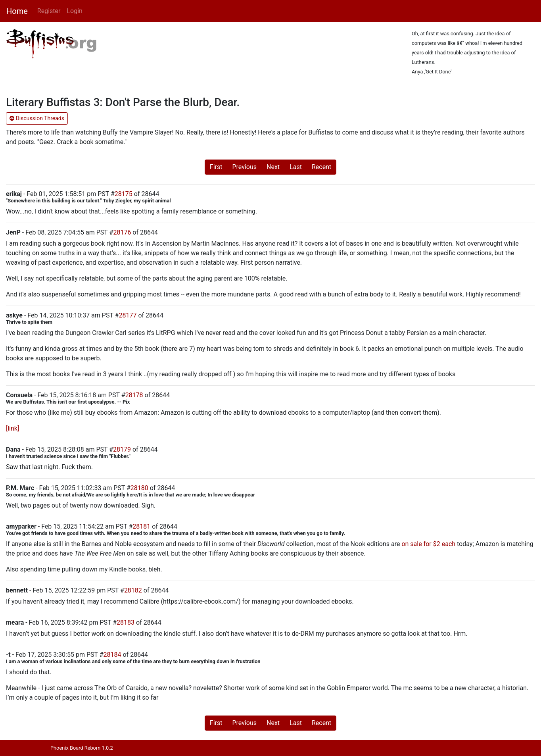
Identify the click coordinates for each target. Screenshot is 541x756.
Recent (321, 167)
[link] (12, 428)
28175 (124, 194)
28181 (141, 526)
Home (17, 11)
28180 (139, 488)
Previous (244, 167)
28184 (112, 655)
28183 (126, 622)
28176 (122, 232)
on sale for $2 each (428, 544)
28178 (134, 395)
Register (49, 11)
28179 (122, 449)
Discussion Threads (37, 118)
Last (296, 167)
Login (74, 11)
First (216, 167)
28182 (133, 590)
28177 (128, 315)
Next (273, 167)
